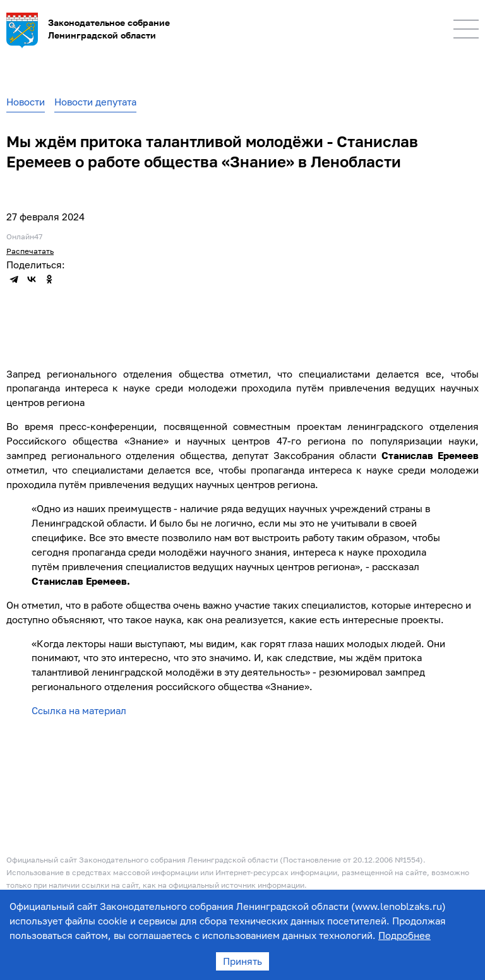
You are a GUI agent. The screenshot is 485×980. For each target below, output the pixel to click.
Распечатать (30, 251)
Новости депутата (95, 102)
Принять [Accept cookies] (242, 961)
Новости (26, 102)
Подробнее (404, 935)
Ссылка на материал (79, 710)
